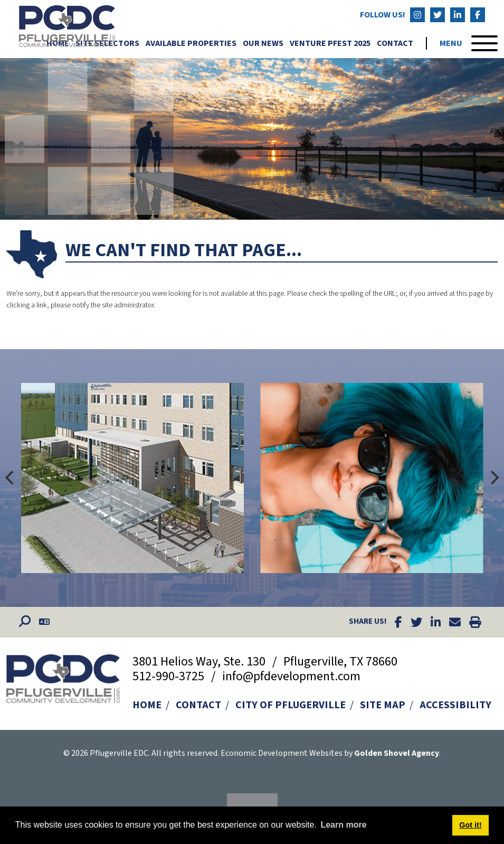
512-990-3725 (170, 676)
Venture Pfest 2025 (330, 44)
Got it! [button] (470, 825)
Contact (395, 44)
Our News (263, 44)
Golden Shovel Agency (397, 753)
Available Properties (191, 44)
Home (147, 705)
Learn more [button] (343, 825)
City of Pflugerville (291, 705)
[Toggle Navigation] (469, 44)
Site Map (383, 705)
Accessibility (455, 705)
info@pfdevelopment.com (291, 676)
